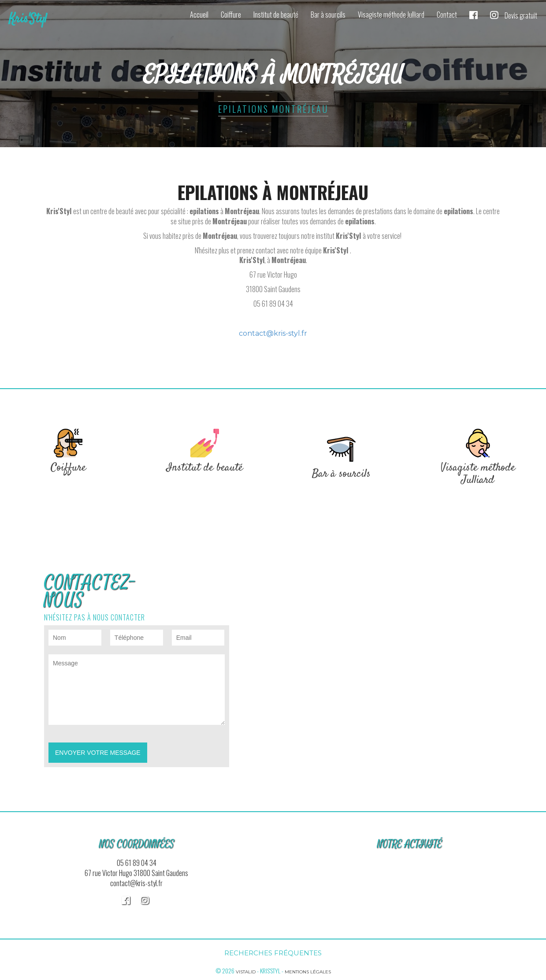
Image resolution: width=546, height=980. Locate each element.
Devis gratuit (521, 15)
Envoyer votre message (98, 753)
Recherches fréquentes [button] (273, 953)
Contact (447, 15)
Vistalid (246, 972)
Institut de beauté (276, 15)
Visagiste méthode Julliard (391, 15)
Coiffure (231, 15)
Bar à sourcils (328, 15)
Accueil (199, 15)
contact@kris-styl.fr (273, 333)
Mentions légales (308, 972)
